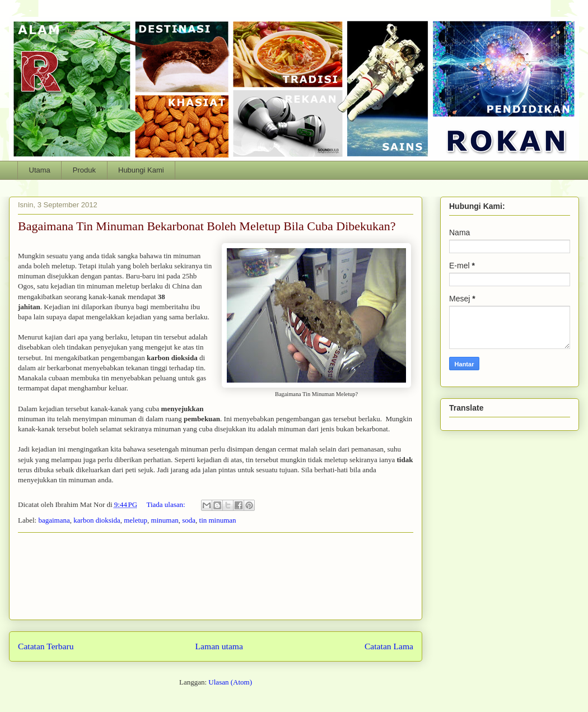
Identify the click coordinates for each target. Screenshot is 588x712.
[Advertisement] (216, 576)
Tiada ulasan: (166, 504)
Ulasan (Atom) (230, 682)
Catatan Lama (389, 646)
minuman (165, 520)
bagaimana (54, 520)
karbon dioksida (97, 520)
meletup (136, 520)
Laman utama (219, 646)
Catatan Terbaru (46, 646)
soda (189, 520)
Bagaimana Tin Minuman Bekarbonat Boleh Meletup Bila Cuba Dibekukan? (207, 226)
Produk (84, 170)
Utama (40, 170)
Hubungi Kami (141, 170)
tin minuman (218, 520)
